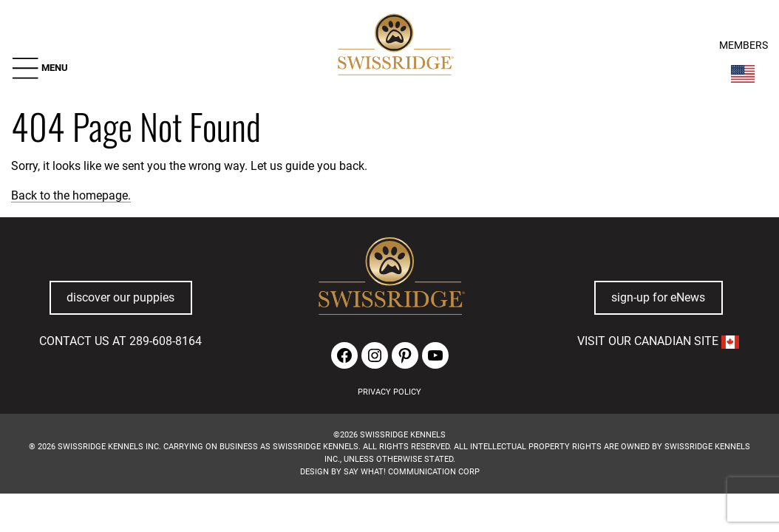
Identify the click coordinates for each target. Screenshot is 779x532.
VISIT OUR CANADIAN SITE (658, 341)
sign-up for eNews (658, 297)
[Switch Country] (743, 74)
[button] (40, 68)
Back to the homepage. (71, 195)
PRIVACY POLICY (389, 392)
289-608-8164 (166, 341)
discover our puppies (120, 297)
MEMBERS (744, 45)
